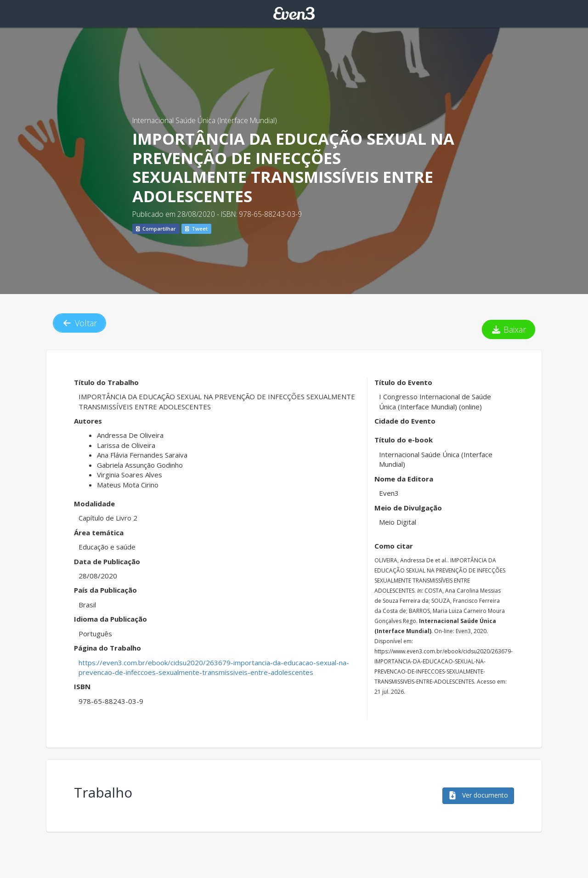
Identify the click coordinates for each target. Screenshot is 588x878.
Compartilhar (156, 229)
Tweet (196, 229)
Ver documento (478, 795)
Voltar (79, 323)
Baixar (509, 329)
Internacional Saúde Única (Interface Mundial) (205, 120)
